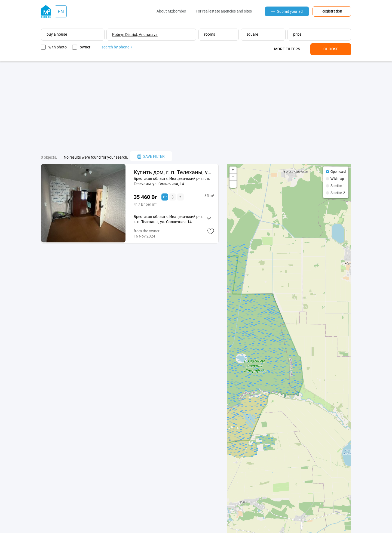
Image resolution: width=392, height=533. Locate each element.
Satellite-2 (338, 193)
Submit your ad (287, 11)
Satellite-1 (338, 186)
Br (165, 197)
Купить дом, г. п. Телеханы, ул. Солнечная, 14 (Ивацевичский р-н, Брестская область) (174, 172)
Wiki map (337, 179)
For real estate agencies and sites (224, 11)
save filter (151, 156)
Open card (338, 172)
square (252, 34)
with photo (58, 47)
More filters (287, 49)
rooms (210, 34)
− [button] (233, 177)
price (297, 34)
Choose (331, 49)
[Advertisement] (196, 106)
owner (85, 47)
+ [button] (233, 170)
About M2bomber (171, 11)
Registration (332, 11)
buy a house (57, 34)
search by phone (117, 47)
